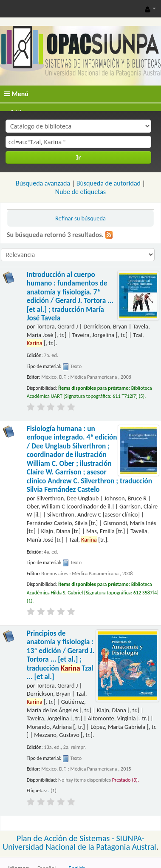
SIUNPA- (130, 838)
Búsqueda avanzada (43, 183)
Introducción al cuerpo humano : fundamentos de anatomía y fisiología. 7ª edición (70, 296)
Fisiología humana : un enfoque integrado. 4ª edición (89, 459)
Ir (78, 157)
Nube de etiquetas (80, 192)
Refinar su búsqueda (80, 218)
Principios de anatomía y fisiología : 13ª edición (61, 655)
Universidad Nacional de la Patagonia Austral (79, 847)
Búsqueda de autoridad (109, 183)
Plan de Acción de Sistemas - (66, 838)
